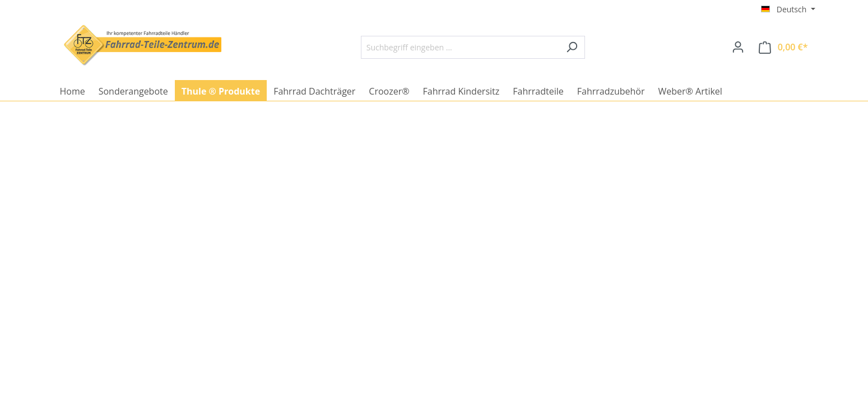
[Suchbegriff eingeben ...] (460, 47)
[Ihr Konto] (738, 47)
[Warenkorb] (783, 47)
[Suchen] (572, 47)
